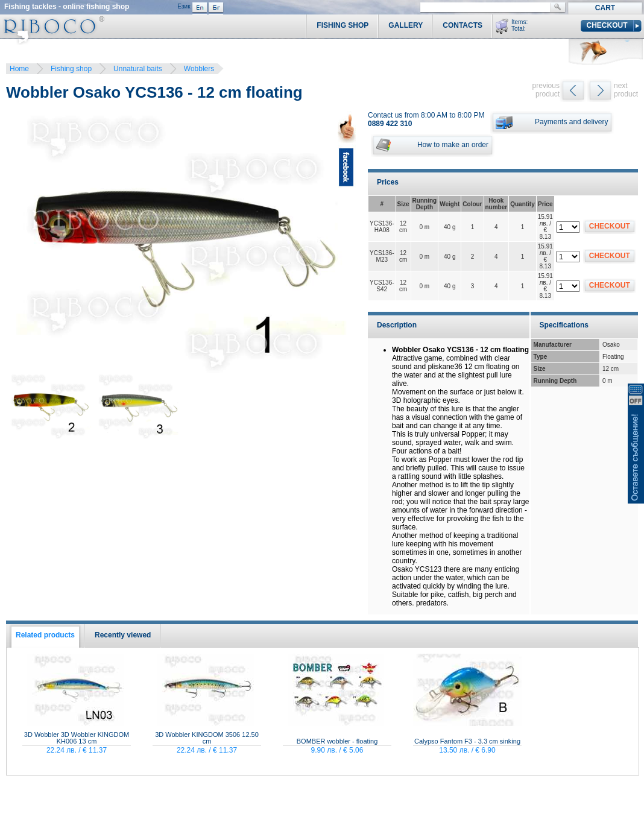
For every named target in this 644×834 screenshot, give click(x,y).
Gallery (406, 25)
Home (19, 69)
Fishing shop (71, 69)
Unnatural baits (138, 69)
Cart (605, 8)
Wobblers (199, 69)
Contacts (462, 25)
